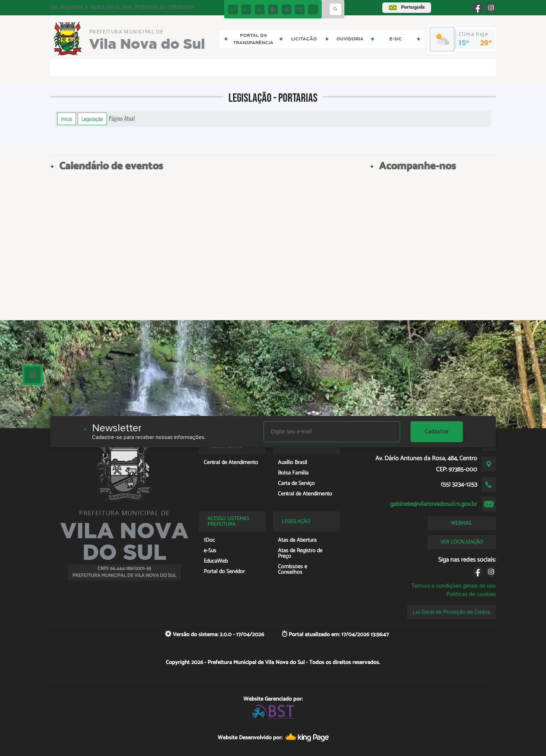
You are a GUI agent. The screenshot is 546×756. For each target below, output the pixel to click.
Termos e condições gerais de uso (454, 586)
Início (67, 119)
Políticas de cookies (471, 594)
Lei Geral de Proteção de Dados (451, 612)
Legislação (92, 119)
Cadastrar (437, 431)
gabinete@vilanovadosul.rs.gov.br (434, 504)
